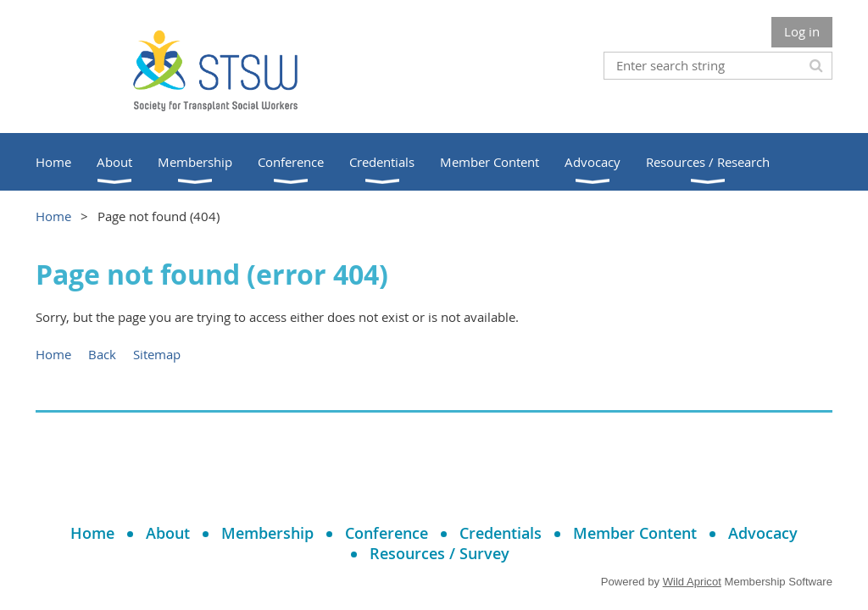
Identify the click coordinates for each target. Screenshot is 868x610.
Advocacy (763, 533)
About (168, 533)
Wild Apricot (692, 582)
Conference (387, 533)
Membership (267, 533)
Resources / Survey (440, 553)
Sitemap (157, 354)
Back (102, 354)
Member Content (635, 533)
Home (53, 216)
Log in (802, 31)
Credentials (501, 533)
